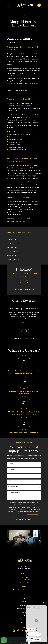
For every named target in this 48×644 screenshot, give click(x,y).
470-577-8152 (24, 569)
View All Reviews (24, 339)
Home (24, 599)
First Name (11, 464)
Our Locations (24, 619)
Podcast (24, 613)
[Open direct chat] (43, 603)
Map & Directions (24, 583)
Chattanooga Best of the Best (24, 609)
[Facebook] (18, 631)
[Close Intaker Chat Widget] (46, 603)
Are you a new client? (14, 487)
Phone (10, 476)
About (24, 602)
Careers (24, 616)
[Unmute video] (37, 621)
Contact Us (24, 623)
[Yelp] (14, 631)
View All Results (24, 290)
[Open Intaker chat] (29, 643)
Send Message (24, 520)
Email (9, 481)
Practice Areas (24, 606)
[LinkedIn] (22, 631)
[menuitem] (24, 240)
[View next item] (27, 283)
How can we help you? (14, 493)
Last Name (11, 470)
